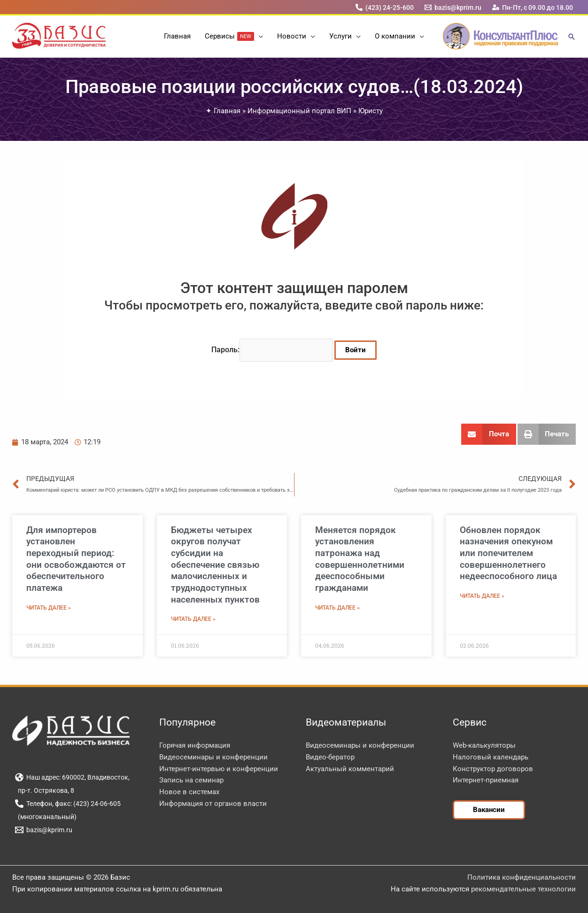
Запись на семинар (191, 780)
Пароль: (272, 350)
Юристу (371, 111)
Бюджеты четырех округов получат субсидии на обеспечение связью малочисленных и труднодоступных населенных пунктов (215, 565)
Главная (227, 111)
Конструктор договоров (493, 769)
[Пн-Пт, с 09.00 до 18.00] (533, 7)
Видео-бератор (330, 757)
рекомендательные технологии (523, 889)
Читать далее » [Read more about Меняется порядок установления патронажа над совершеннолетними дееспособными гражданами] (337, 608)
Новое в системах (189, 792)
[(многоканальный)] (46, 817)
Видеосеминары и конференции (213, 757)
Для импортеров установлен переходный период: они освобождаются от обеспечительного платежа (76, 559)
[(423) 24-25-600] (384, 7)
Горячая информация (195, 745)
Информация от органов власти (213, 804)
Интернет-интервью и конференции (219, 769)
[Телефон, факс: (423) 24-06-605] (68, 804)
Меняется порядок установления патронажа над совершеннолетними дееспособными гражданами (360, 559)
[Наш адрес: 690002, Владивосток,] (72, 777)
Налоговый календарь (491, 757)
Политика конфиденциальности (522, 877)
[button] (259, 36)
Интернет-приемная (486, 780)
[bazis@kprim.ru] (453, 7)
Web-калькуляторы (484, 745)
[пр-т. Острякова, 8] (44, 790)
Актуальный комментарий (350, 769)
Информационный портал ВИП (299, 111)
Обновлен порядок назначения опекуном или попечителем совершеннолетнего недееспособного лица (508, 553)
